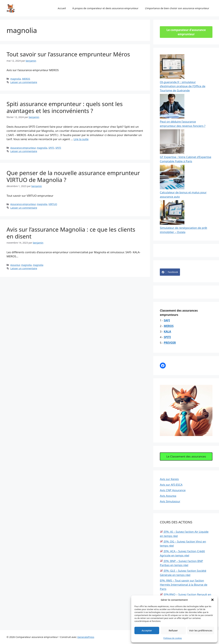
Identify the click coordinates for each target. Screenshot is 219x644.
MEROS (26, 79)
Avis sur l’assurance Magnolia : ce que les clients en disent (71, 233)
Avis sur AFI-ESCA (171, 485)
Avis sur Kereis (169, 479)
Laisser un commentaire (24, 82)
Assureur (15, 265)
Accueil (62, 8)
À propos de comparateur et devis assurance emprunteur (105, 8)
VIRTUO (53, 204)
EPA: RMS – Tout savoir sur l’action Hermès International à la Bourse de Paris (184, 585)
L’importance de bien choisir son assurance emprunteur (177, 8)
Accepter (147, 630)
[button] (212, 600)
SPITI (51, 148)
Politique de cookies (173, 638)
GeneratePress (86, 637)
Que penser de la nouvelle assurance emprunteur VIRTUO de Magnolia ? (73, 176)
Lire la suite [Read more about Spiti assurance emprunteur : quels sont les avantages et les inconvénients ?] (81, 139)
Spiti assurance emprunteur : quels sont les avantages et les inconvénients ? (65, 107)
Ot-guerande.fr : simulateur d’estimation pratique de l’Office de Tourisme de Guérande (183, 86)
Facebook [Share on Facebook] (170, 272)
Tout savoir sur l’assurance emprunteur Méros (68, 54)
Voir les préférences (201, 630)
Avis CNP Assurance (173, 490)
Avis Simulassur (170, 501)
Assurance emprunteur (23, 148)
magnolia (16, 79)
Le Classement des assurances (186, 456)
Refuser (173, 630)
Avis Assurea (168, 496)
